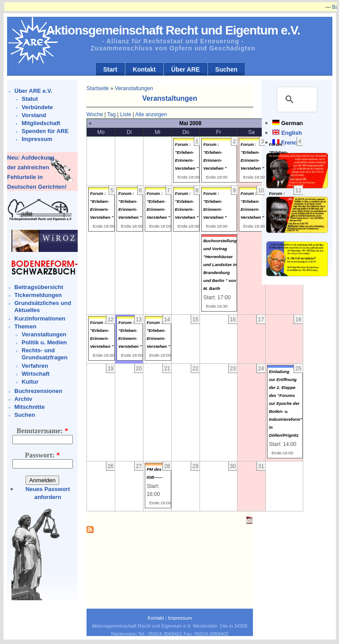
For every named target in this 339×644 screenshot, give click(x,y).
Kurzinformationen (40, 318)
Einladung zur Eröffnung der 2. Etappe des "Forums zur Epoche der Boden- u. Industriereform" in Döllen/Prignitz (285, 403)
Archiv (23, 399)
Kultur (30, 382)
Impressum (37, 139)
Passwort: (42, 455)
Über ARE (186, 69)
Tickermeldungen (38, 295)
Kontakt (144, 69)
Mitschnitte (30, 407)
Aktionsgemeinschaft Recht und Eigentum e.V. (173, 30)
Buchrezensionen (38, 391)
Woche (95, 114)
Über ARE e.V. (34, 91)
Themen (26, 326)
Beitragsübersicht (39, 287)
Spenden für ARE (45, 131)
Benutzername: (43, 431)
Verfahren (35, 366)
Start (110, 69)
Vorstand (34, 115)
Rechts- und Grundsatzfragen (45, 354)
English (292, 133)
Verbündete (37, 107)
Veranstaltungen (44, 334)
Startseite (98, 88)
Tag (111, 114)
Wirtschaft (36, 374)
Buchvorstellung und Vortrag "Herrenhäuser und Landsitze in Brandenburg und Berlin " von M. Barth (220, 265)
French (291, 143)
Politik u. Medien (44, 342)
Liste (126, 114)
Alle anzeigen (151, 114)
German (292, 123)
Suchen (227, 69)
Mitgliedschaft (41, 123)
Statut (30, 99)
